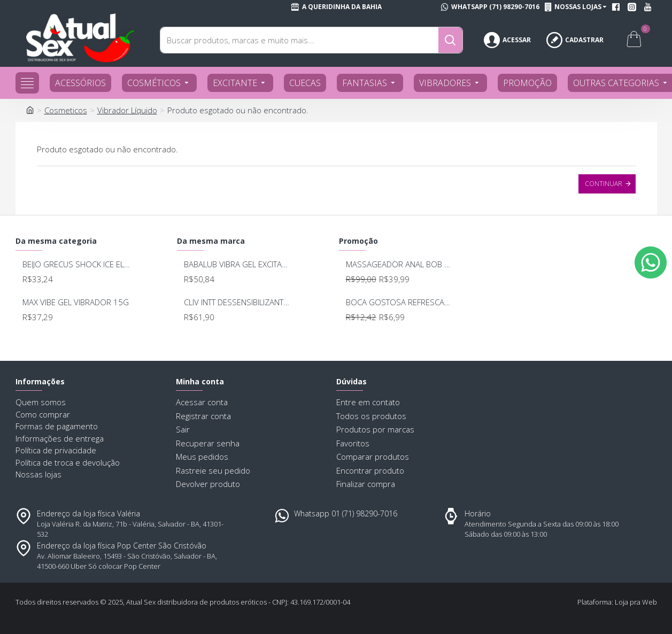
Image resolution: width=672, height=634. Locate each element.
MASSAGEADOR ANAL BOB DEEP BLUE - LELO (400, 264)
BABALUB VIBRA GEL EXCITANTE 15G (238, 264)
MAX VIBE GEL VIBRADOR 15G (76, 302)
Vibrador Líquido (127, 110)
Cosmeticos (66, 110)
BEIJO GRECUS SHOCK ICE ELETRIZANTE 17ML (77, 264)
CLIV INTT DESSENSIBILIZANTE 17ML (238, 302)
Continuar (604, 184)
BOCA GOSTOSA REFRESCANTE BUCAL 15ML (400, 302)
